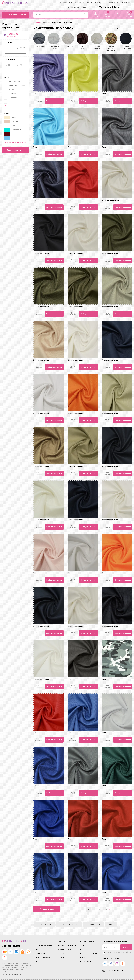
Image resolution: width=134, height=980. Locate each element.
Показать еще (47, 909)
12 (119, 910)
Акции (83, 946)
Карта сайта (86, 961)
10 (112, 910)
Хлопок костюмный (41, 254)
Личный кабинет (42, 954)
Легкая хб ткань (93, 925)
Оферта (61, 954)
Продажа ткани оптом (67, 946)
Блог (119, 3)
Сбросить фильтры (16, 150)
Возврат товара (64, 949)
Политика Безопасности (12, 975)
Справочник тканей (89, 954)
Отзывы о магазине (44, 946)
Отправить (126, 947)
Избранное (40, 961)
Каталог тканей (15, 15)
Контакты (127, 3)
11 (115, 910)
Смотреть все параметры (15, 106)
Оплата (61, 957)
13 (122, 910)
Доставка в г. (77, 7)
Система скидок (77, 3)
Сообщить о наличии (54, 101)
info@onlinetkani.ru (113, 971)
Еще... (111, 925)
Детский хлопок (44, 925)
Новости (84, 957)
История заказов (43, 957)
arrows (118, 7)
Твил (35, 94)
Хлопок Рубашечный (110, 200)
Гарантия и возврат (95, 3)
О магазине (63, 3)
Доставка (39, 949)
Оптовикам (110, 3)
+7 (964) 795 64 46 (106, 7)
